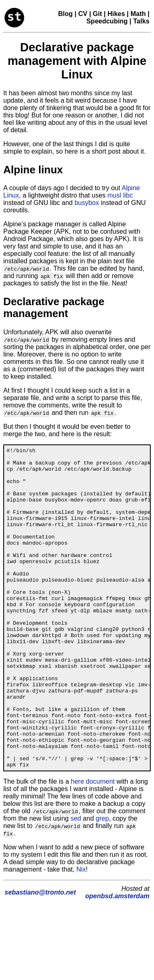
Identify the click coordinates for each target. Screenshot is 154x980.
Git (97, 14)
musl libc (120, 195)
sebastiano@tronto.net (40, 956)
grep (102, 882)
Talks (141, 21)
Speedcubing (107, 21)
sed (76, 882)
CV (83, 14)
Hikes (116, 14)
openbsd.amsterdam (117, 960)
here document (93, 845)
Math (138, 14)
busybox (87, 203)
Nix (81, 933)
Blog (66, 14)
